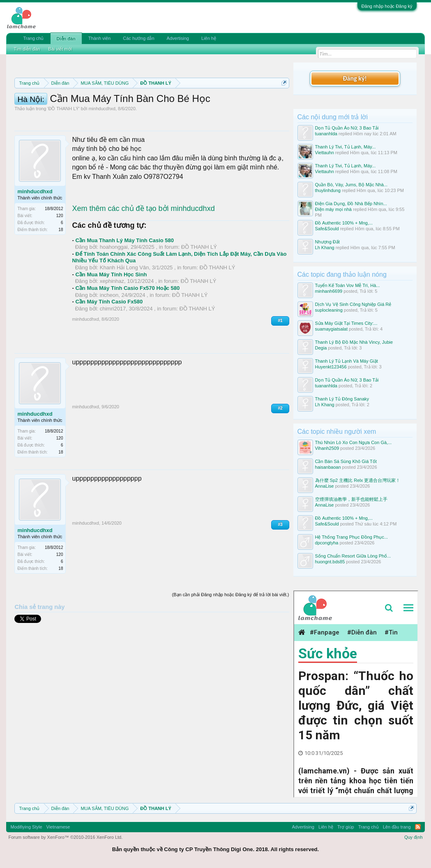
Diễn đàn (66, 39)
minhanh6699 (329, 291)
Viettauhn (325, 153)
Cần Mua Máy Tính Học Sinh (111, 317)
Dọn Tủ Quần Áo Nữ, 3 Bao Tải (347, 128)
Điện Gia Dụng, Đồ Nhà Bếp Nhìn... (351, 204)
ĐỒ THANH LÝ (63, 152)
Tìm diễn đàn (27, 49)
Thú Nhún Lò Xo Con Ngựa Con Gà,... (354, 442)
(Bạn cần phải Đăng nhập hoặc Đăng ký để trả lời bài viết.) (231, 638)
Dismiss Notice (282, 102)
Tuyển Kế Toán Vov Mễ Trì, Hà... (348, 285)
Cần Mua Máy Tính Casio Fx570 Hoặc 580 (127, 331)
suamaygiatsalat (332, 329)
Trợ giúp (346, 827)
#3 (280, 567)
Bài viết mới (60, 49)
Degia (321, 348)
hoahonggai (114, 290)
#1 (280, 364)
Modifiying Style (26, 827)
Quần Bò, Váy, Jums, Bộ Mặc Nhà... (351, 185)
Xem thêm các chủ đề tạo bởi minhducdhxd (143, 252)
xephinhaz (112, 324)
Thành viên (99, 38)
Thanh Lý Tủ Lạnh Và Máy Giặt (347, 361)
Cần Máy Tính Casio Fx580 (109, 345)
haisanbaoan (328, 467)
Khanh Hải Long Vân (124, 311)
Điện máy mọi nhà (333, 209)
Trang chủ (33, 38)
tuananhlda (326, 134)
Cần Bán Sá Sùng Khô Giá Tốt (346, 461)
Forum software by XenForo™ (65, 837)
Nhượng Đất (327, 242)
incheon (109, 338)
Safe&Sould (327, 229)
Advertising (178, 38)
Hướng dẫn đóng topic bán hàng (220, 112)
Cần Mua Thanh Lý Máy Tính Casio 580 (124, 283)
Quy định (414, 837)
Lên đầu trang (397, 827)
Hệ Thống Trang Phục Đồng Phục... (351, 537)
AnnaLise (325, 486)
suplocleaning (329, 310)
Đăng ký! (355, 78)
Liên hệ (209, 38)
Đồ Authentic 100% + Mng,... (344, 223)
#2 (280, 451)
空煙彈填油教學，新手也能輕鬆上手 (351, 499)
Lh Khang (325, 248)
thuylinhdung (328, 190)
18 (61, 273)
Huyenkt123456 (331, 367)
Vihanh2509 (327, 448)
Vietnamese (58, 827)
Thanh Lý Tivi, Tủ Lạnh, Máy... (346, 147)
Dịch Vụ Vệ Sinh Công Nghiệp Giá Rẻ (353, 304)
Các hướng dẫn (138, 38)
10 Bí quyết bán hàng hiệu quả (105, 121)
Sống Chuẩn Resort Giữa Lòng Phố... (353, 556)
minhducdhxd (102, 152)
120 (60, 259)
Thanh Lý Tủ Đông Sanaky (342, 399)
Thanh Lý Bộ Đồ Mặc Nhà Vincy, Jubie (354, 342)
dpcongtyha (327, 543)
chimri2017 (113, 351)
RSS (418, 827)
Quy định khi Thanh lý (130, 112)
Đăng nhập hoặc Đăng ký (387, 6)
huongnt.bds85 (330, 562)
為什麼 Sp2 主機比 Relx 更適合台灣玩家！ (358, 480)
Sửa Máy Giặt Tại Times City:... (346, 323)
